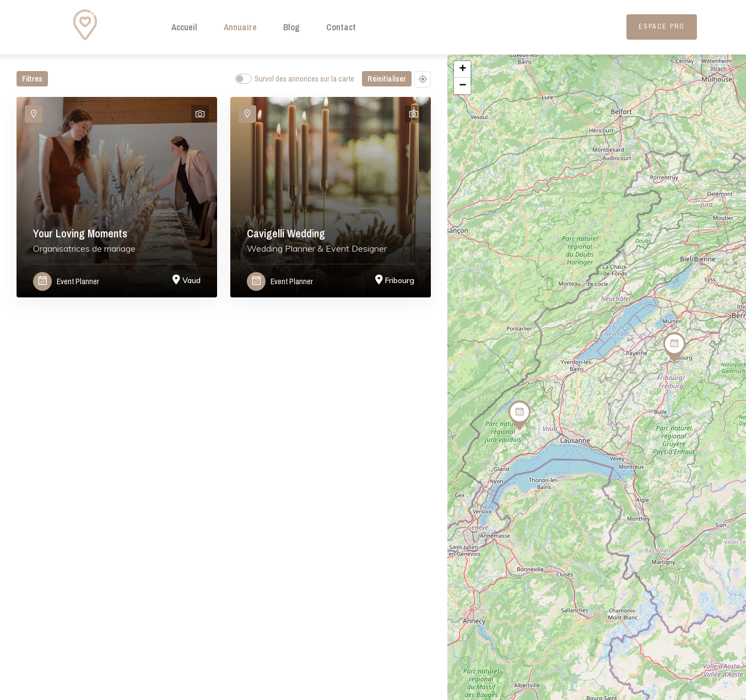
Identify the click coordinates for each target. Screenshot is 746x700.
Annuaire (240, 27)
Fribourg (400, 280)
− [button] (463, 86)
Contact (341, 27)
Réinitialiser (387, 79)
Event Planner (78, 281)
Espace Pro (662, 26)
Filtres (32, 79)
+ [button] (463, 69)
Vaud (191, 280)
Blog (291, 27)
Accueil (184, 27)
